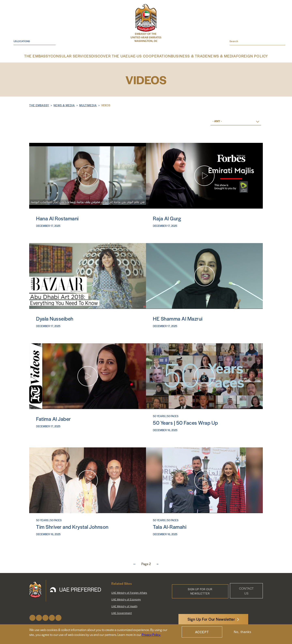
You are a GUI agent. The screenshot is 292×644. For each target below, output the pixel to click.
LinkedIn (58, 617)
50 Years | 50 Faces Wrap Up (185, 421)
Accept (202, 632)
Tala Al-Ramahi (170, 525)
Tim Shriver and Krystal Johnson (72, 525)
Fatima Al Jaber (54, 417)
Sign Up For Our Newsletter (211, 619)
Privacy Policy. (151, 635)
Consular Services (79, 56)
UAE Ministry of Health (124, 605)
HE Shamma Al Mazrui (178, 317)
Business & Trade (184, 56)
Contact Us (246, 590)
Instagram (45, 617)
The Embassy (48, 56)
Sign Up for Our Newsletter (200, 590)
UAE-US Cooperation (149, 56)
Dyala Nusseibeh (55, 317)
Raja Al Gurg (167, 217)
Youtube (52, 617)
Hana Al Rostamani (57, 217)
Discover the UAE (113, 56)
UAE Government (122, 612)
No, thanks (243, 632)
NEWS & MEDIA (64, 105)
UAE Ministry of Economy (126, 598)
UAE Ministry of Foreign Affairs (129, 591)
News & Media (214, 56)
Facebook (32, 617)
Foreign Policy (242, 56)
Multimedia (88, 105)
